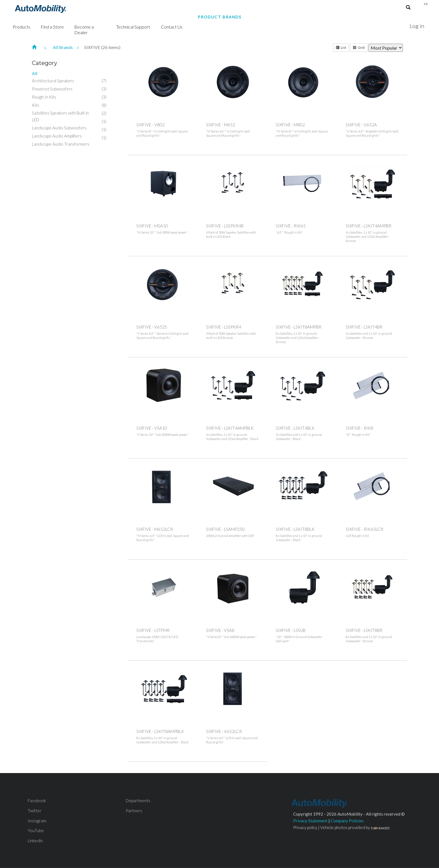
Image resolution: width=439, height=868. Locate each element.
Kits (36, 105)
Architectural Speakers (53, 81)
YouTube (36, 830)
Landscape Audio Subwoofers (59, 128)
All (35, 73)
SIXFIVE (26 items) (102, 47)
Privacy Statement (310, 821)
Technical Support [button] (133, 27)
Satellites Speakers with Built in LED (60, 116)
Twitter (35, 811)
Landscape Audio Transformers (61, 144)
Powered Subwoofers (52, 89)
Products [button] (21, 27)
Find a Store (52, 27)
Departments (138, 800)
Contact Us (172, 27)
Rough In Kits (44, 97)
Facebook (37, 800)
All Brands (69, 47)
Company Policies (347, 821)
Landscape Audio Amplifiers (57, 136)
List (341, 47)
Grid (359, 47)
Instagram (37, 821)
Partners (134, 811)
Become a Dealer (84, 30)
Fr (426, 4)
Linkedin (35, 841)
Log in (417, 26)
